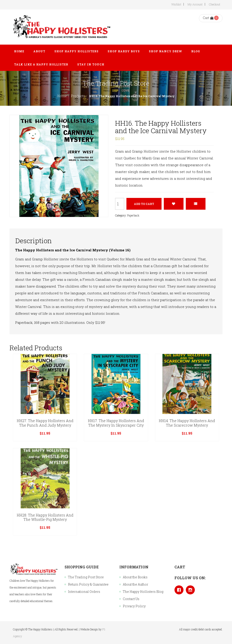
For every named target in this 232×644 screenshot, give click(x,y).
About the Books (135, 577)
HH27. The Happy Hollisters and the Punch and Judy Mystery (45, 423)
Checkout (215, 4)
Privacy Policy (134, 606)
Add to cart (144, 204)
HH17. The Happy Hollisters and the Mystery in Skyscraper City (116, 423)
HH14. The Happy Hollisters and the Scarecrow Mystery (187, 423)
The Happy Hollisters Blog (143, 592)
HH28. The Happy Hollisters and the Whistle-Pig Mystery (45, 517)
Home (62, 96)
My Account (195, 4)
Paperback (133, 215)
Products (78, 96)
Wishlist (176, 4)
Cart (208, 18)
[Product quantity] (120, 204)
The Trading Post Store (86, 577)
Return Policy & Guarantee (88, 584)
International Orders (84, 592)
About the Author (135, 584)
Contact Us (131, 599)
